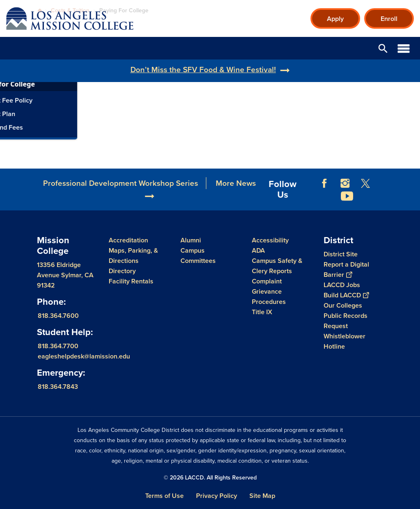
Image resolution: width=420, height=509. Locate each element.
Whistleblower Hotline (345, 341)
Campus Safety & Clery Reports (277, 266)
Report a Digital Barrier (346, 269)
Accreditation (128, 240)
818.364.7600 (58, 316)
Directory (122, 271)
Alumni (191, 240)
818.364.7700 (58, 346)
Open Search (383, 48)
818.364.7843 (58, 387)
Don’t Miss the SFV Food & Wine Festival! (203, 70)
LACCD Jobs (342, 285)
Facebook (324, 183)
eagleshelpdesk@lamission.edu (84, 356)
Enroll (389, 19)
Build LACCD (346, 295)
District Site (341, 254)
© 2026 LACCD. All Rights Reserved (210, 478)
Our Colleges (343, 305)
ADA (258, 250)
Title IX (262, 312)
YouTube (347, 196)
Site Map (262, 496)
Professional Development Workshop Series (121, 183)
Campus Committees (198, 256)
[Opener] (412, 189)
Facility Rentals (131, 281)
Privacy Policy (217, 496)
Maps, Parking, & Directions (133, 256)
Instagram (345, 183)
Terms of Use (164, 496)
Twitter (365, 183)
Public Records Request (346, 321)
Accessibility (270, 240)
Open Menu (404, 48)
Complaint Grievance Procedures (269, 291)
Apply (335, 19)
